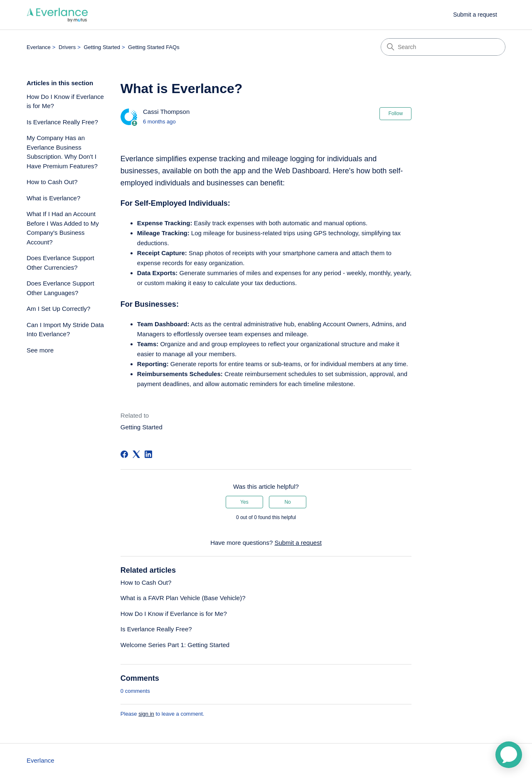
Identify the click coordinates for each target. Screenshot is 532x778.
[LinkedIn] (148, 454)
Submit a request (475, 15)
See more (40, 350)
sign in (146, 714)
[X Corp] (136, 454)
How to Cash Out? (52, 182)
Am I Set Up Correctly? (58, 309)
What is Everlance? (53, 198)
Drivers (67, 47)
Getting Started (102, 47)
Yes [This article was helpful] (244, 502)
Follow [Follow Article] (395, 113)
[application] (509, 755)
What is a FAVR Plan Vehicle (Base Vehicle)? (183, 598)
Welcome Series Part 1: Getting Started (175, 645)
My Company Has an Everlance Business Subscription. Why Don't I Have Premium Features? (62, 152)
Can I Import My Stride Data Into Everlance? (65, 330)
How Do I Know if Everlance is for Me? (65, 101)
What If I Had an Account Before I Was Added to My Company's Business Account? (63, 228)
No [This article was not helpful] (287, 502)
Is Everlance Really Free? (62, 122)
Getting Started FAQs (154, 47)
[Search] (443, 47)
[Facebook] (124, 454)
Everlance (39, 47)
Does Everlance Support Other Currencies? (60, 263)
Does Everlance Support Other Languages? (60, 288)
